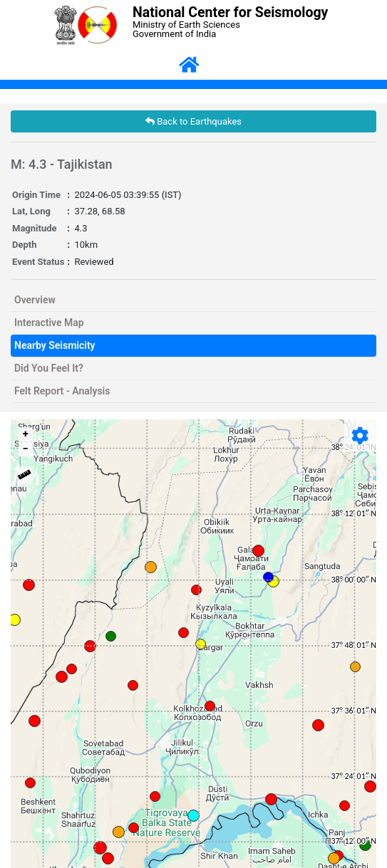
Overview (35, 300)
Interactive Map (49, 323)
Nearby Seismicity (55, 345)
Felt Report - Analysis (62, 391)
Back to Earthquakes (193, 121)
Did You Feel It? (49, 368)
